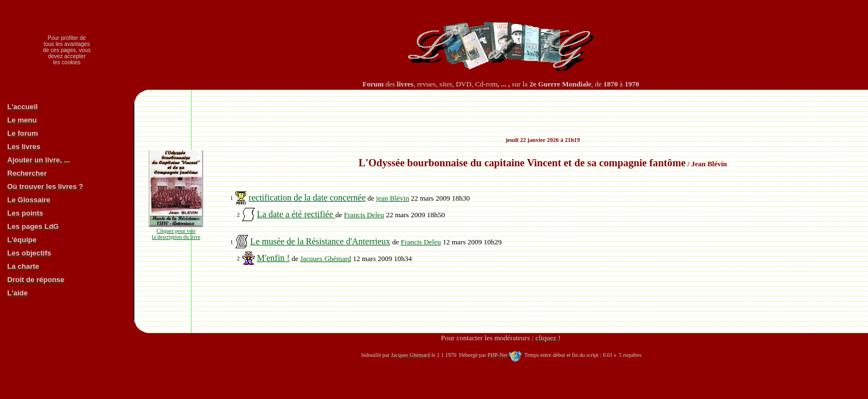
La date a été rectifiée (296, 214)
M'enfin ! (273, 258)
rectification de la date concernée (307, 198)
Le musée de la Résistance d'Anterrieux (320, 241)
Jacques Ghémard (325, 259)
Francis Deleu (364, 215)
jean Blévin (392, 198)
